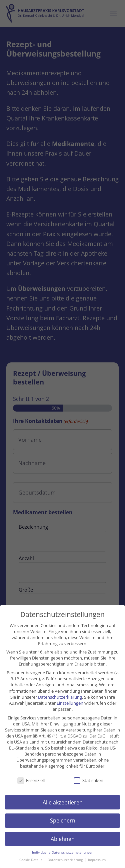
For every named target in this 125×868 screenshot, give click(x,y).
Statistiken (88, 780)
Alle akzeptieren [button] (63, 802)
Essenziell (31, 780)
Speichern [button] (63, 820)
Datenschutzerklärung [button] (66, 860)
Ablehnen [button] (63, 839)
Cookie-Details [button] (31, 860)
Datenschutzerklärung (60, 697)
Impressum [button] (97, 860)
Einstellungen (70, 703)
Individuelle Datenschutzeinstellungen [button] (63, 852)
